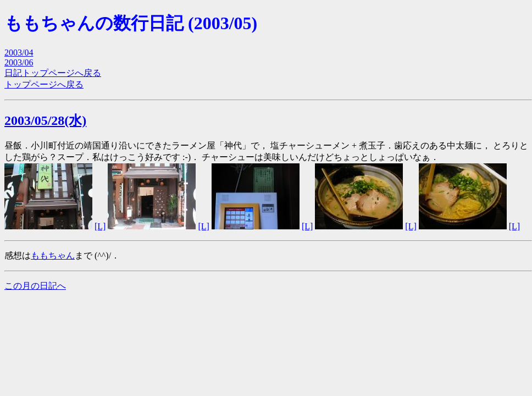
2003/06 (19, 62)
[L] (100, 226)
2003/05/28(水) (45, 120)
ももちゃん (53, 255)
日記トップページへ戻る (53, 73)
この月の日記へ (35, 286)
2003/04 (19, 53)
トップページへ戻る (44, 84)
